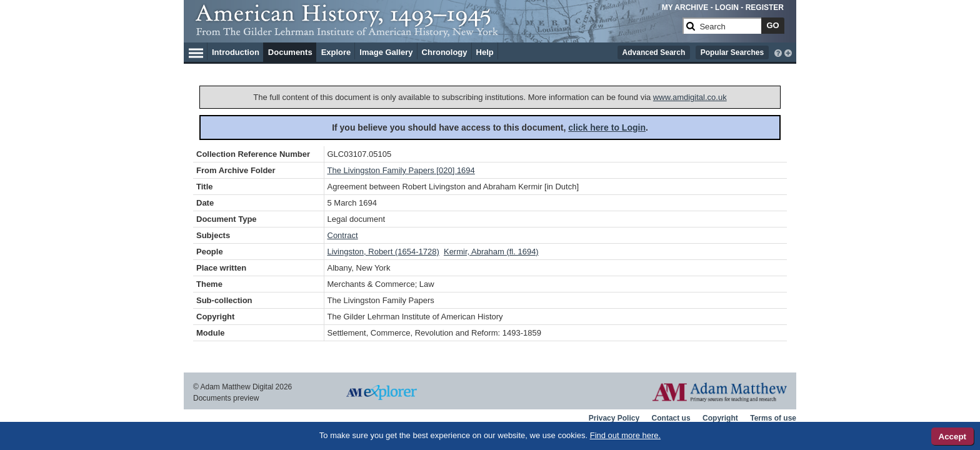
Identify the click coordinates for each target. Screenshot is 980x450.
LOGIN (727, 7)
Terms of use (773, 418)
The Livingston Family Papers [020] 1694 (401, 170)
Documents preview (226, 398)
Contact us (671, 418)
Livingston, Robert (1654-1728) (383, 252)
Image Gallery (386, 52)
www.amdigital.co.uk (690, 97)
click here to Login (607, 127)
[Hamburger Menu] (196, 51)
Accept (952, 437)
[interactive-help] (778, 52)
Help (485, 52)
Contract (343, 235)
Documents (290, 52)
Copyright (720, 418)
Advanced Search (654, 52)
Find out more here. (625, 435)
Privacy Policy (614, 418)
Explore (336, 52)
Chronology (445, 52)
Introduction (236, 52)
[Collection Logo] (437, 31)
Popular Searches (732, 52)
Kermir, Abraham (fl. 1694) (491, 252)
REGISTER (765, 7)
